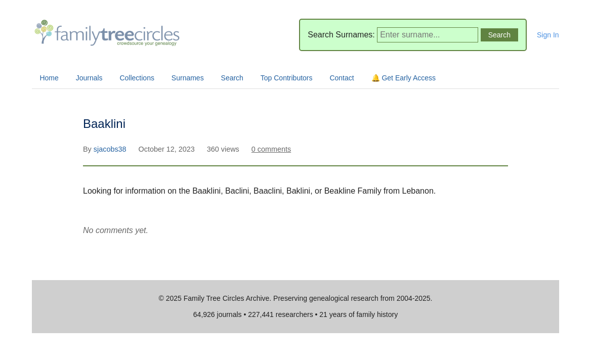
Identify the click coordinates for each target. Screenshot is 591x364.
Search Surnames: (341, 35)
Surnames (188, 78)
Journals (89, 78)
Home (49, 78)
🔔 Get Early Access (404, 78)
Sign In (548, 35)
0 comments (271, 149)
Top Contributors (287, 78)
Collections (137, 78)
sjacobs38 (111, 149)
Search (232, 78)
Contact (342, 78)
